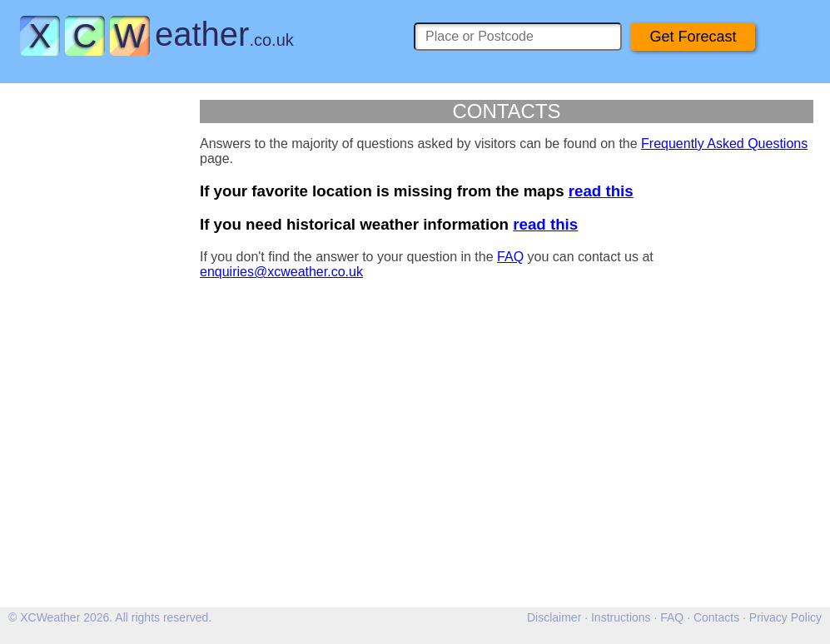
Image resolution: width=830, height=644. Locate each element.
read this (601, 191)
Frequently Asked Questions (724, 144)
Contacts (716, 617)
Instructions (621, 617)
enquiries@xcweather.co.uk (281, 272)
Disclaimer (554, 617)
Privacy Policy (785, 617)
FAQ (510, 257)
